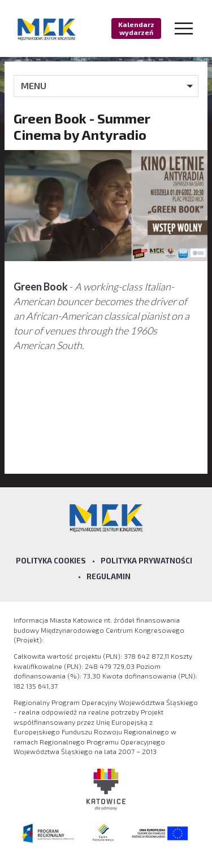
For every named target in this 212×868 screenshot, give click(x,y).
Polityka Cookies (51, 561)
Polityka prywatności (146, 561)
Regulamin (109, 576)
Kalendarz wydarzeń (136, 28)
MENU (34, 85)
